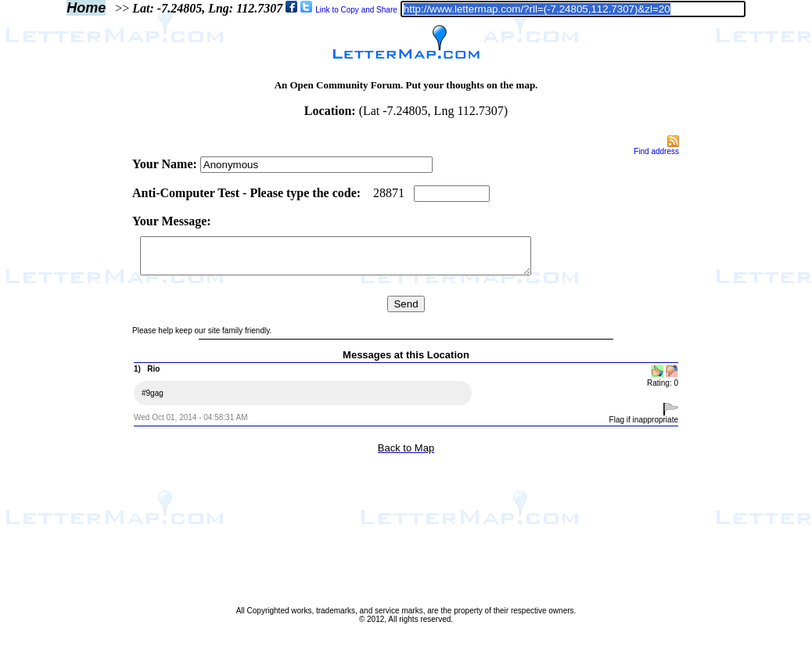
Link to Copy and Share (356, 10)
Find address (656, 151)
